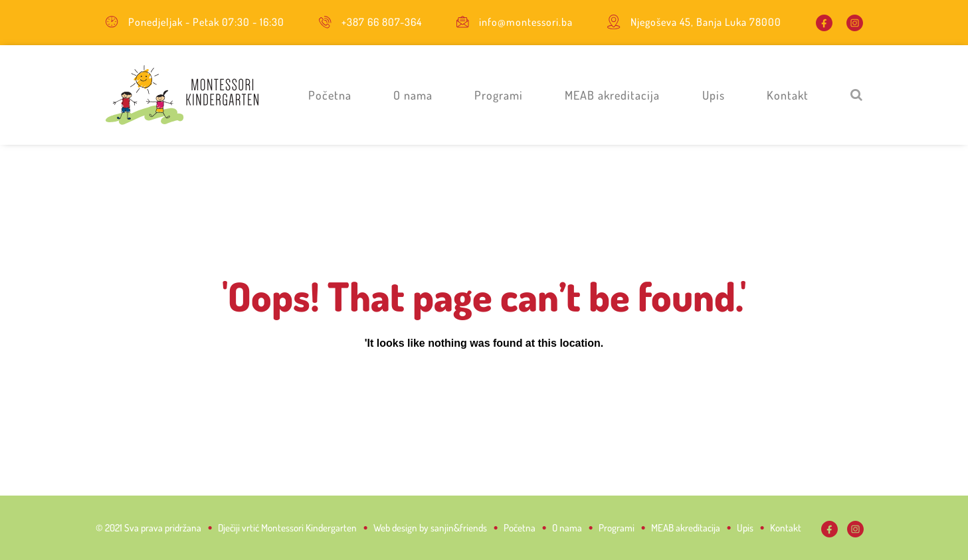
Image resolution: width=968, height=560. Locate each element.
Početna (330, 95)
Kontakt (788, 95)
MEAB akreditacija (612, 95)
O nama (413, 95)
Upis (714, 95)
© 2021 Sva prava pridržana (148, 528)
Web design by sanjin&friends (430, 528)
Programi (499, 95)
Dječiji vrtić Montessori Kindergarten (287, 528)
